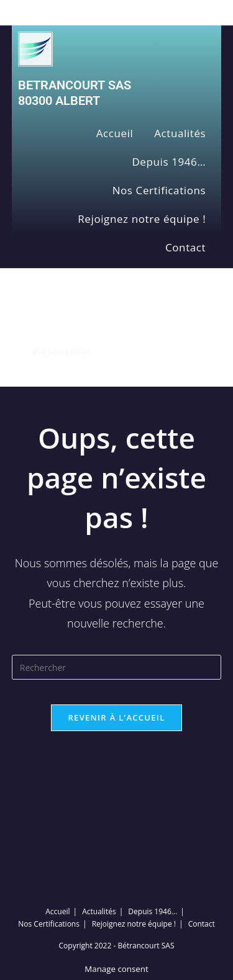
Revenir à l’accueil (116, 717)
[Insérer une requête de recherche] (117, 667)
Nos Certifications (159, 190)
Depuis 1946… (169, 162)
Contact (185, 247)
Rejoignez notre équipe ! (142, 219)
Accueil (115, 133)
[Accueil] (16, 351)
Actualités (180, 133)
